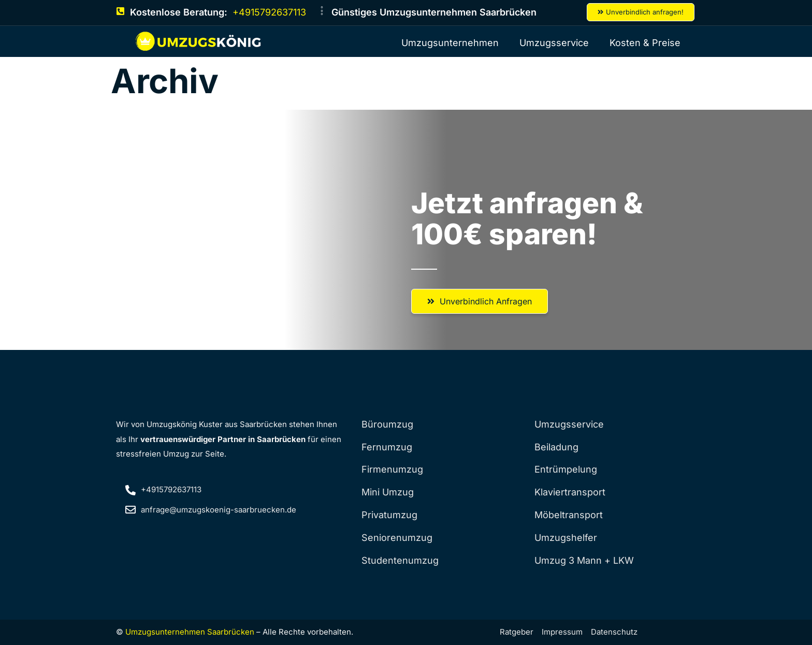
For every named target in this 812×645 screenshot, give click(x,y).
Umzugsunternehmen (450, 43)
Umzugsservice (554, 43)
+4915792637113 (269, 12)
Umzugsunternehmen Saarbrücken (190, 632)
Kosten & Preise (645, 43)
